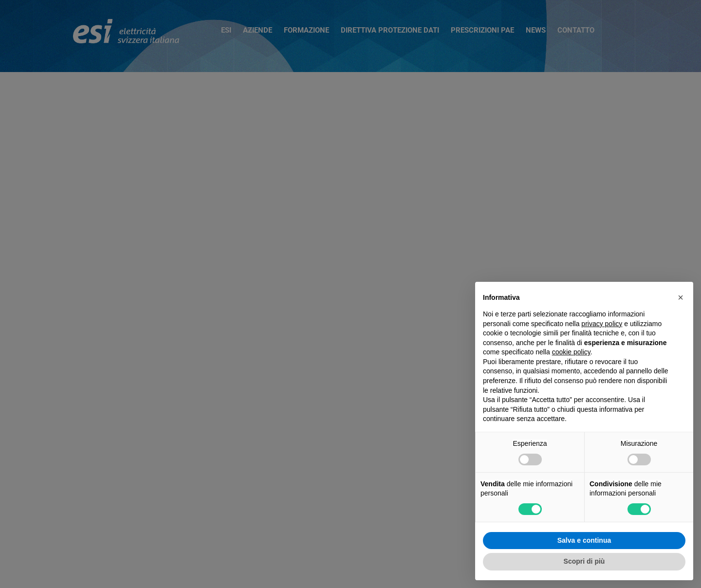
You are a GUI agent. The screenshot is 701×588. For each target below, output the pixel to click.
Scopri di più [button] (584, 561)
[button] (681, 297)
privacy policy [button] (602, 324)
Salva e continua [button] (584, 540)
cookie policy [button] (571, 352)
